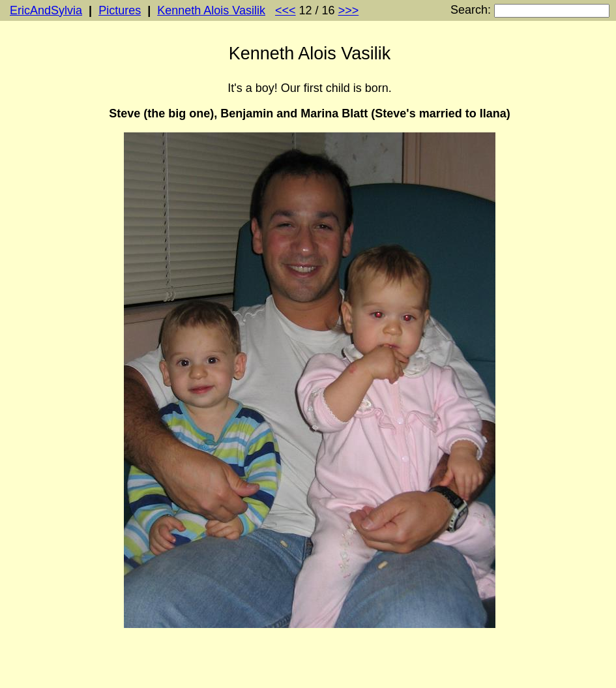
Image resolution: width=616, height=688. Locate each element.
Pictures (120, 10)
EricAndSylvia (46, 10)
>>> (349, 10)
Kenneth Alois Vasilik (211, 10)
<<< (286, 10)
